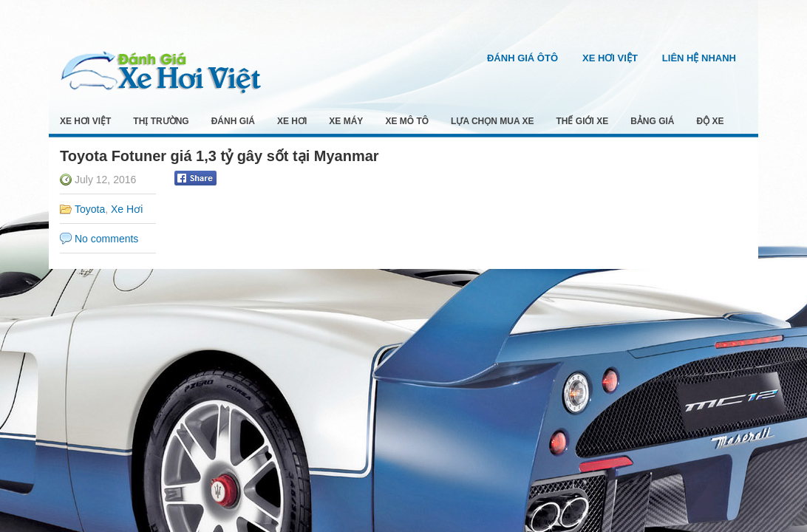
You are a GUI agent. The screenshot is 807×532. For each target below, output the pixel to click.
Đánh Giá (233, 121)
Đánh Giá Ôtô (522, 58)
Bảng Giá (652, 121)
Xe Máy (346, 121)
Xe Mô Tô (407, 121)
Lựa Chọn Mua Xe (492, 121)
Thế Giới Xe (583, 121)
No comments (106, 239)
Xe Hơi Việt (610, 58)
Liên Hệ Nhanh (699, 58)
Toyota (90, 209)
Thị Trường (161, 121)
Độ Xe (711, 121)
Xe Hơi (292, 121)
